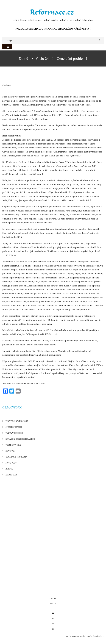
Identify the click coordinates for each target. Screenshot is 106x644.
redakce (7, 85)
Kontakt (53, 599)
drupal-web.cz (98, 636)
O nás (53, 604)
